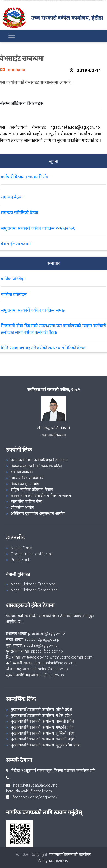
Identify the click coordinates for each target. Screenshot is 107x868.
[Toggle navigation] (12, 35)
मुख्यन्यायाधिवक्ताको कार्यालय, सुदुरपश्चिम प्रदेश (46, 745)
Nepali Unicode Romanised (34, 590)
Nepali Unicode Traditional (33, 584)
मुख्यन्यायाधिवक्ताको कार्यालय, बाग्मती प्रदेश (42, 721)
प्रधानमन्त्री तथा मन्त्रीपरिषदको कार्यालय (39, 460)
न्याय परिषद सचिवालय (27, 478)
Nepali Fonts (21, 548)
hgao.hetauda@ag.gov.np (35, 785)
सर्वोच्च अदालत (22, 472)
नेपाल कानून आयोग (25, 484)
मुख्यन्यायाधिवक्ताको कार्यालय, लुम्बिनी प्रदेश (43, 733)
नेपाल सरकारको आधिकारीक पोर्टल (36, 466)
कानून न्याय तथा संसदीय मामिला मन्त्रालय (41, 496)
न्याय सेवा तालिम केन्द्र (27, 501)
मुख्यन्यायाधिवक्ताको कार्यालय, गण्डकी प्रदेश (43, 727)
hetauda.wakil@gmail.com (29, 791)
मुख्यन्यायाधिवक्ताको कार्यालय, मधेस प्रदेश (41, 715)
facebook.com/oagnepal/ (34, 797)
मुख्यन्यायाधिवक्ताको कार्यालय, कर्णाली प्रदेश (43, 739)
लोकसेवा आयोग (22, 507)
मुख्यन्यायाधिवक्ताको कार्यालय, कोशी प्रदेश (41, 709)
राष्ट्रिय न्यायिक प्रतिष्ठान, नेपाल (32, 490)
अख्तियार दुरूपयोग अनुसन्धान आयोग (38, 513)
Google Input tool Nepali (32, 554)
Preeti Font (20, 560)
